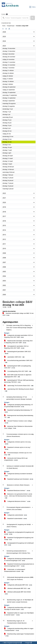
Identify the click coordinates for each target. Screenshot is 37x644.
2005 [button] (4, 272)
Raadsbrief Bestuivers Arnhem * (17, 491)
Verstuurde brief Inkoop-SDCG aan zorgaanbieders (16, 459)
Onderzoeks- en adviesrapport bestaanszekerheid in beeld (15, 570)
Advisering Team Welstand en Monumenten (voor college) (18, 427)
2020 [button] (4, 203)
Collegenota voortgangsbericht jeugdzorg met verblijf (19, 533)
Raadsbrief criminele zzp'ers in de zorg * (17, 448)
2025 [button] (4, 37)
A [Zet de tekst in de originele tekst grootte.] (3, 29)
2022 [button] (4, 193)
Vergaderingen (11, 26)
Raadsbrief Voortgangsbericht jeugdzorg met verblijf (19, 539)
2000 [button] (4, 295)
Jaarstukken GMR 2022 (15, 357)
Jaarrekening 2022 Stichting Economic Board (19, 390)
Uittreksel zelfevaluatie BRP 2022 (17, 588)
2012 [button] (4, 239)
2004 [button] (4, 276)
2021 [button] (4, 198)
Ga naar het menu (1, 1)
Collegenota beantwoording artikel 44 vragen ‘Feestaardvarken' (19, 630)
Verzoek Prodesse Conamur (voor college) (18, 422)
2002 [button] (4, 285)
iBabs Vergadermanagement (13, 643)
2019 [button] (4, 207)
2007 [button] (4, 262)
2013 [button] (4, 235)
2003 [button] (4, 281)
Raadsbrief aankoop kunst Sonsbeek (19, 479)
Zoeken (4, 14)
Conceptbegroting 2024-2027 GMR (18, 371)
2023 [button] (4, 46)
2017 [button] (4, 216)
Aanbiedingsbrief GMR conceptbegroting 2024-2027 (18, 367)
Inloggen (28, 643)
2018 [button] (4, 212)
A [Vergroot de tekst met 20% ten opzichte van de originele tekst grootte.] (6, 29)
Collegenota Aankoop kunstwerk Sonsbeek (18, 475)
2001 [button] (4, 290)
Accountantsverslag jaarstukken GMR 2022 (18, 361)
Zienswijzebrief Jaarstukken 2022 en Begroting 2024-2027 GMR (16, 347)
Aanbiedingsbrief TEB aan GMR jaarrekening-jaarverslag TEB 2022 (19, 381)
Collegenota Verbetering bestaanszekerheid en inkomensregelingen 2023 (18, 560)
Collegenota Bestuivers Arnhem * (18, 501)
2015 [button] (4, 226)
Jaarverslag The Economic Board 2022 (19, 386)
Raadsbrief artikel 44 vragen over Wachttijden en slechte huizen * (19, 614)
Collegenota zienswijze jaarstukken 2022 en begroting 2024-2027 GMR (18, 336)
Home (4, 26)
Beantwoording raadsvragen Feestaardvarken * (19, 635)
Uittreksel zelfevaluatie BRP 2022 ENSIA (17, 593)
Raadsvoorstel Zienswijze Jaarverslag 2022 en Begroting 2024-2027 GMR (18, 342)
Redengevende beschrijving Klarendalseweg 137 (19, 416)
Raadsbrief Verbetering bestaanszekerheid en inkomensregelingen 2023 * (19, 565)
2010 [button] (4, 249)
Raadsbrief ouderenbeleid (16, 519)
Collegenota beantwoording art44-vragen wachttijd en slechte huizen (18, 608)
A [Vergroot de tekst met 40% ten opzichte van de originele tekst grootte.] (9, 29)
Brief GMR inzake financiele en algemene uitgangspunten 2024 (18, 376)
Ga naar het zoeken (0, 1)
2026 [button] (4, 32)
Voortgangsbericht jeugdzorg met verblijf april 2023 (19, 544)
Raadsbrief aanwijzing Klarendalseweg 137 (18, 411)
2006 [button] (4, 267)
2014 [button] (4, 230)
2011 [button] (4, 244)
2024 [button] (4, 41)
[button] (33, 18)
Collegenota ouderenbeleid (16, 515)
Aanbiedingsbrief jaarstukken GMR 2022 (17, 353)
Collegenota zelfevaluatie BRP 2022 (18, 585)
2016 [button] (4, 221)
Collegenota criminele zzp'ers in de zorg (17, 443)
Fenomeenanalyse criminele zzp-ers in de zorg (18, 454)
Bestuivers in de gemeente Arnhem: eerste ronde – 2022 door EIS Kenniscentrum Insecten (18, 496)
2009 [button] (4, 253)
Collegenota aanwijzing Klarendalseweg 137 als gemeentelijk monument (19, 406)
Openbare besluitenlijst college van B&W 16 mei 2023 (18, 314)
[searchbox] (15, 18)
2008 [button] (4, 258)
